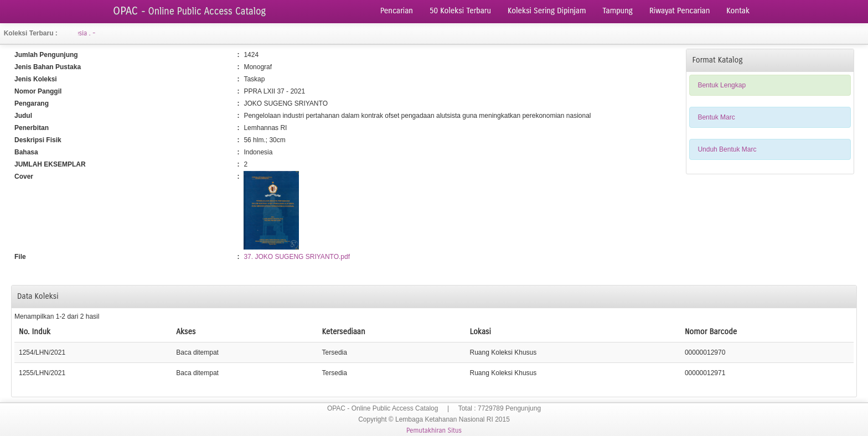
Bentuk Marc (716, 117)
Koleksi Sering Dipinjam (547, 11)
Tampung (618, 11)
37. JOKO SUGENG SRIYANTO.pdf (297, 257)
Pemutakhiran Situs (434, 430)
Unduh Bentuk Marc (727, 149)
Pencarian (397, 11)
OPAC (189, 11)
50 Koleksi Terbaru (460, 11)
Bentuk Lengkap (722, 85)
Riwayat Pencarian (680, 11)
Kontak (738, 11)
